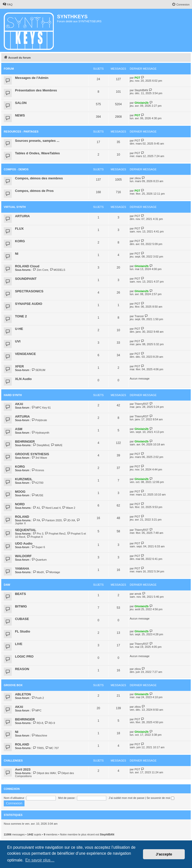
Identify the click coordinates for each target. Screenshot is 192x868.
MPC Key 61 (41, 408)
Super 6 (38, 547)
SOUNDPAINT (26, 279)
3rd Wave (39, 458)
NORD (20, 504)
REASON (22, 669)
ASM (19, 429)
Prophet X (35, 537)
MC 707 (52, 748)
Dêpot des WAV (44, 773)
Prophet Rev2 (55, 534)
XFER (19, 366)
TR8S (38, 748)
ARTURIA (22, 216)
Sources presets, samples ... (37, 141)
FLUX (19, 229)
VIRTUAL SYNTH (15, 207)
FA (37, 520)
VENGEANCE (25, 354)
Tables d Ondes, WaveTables (37, 153)
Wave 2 (69, 508)
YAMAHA (22, 569)
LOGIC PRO (24, 656)
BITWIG (21, 606)
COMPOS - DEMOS (16, 169)
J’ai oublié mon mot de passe (126, 798)
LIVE (19, 644)
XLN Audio (23, 379)
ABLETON (23, 694)
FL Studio (23, 631)
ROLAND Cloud (27, 266)
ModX (38, 572)
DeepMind (41, 445)
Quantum (39, 560)
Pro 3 (38, 534)
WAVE (57, 445)
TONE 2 (21, 316)
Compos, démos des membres (39, 178)
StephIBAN (141, 90)
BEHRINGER (25, 442)
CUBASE (22, 619)
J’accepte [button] (164, 854)
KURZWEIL (24, 479)
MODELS (57, 270)
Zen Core (41, 270)
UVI (18, 341)
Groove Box (13, 685)
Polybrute (39, 420)
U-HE (19, 329)
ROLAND (22, 517)
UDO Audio (24, 543)
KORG (20, 241)
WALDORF (23, 556)
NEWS (20, 115)
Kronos (38, 470)
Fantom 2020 (52, 520)
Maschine (39, 735)
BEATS (20, 594)
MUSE (37, 495)
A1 (37, 508)
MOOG (20, 492)
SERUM (38, 370)
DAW (7, 585)
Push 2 (38, 698)
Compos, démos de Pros (34, 191)
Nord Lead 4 (51, 508)
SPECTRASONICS (29, 291)
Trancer (139, 316)
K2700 (37, 483)
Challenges (13, 761)
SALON (21, 103)
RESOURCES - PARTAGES (21, 132)
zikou (138, 178)
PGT (137, 78)
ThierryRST (141, 404)
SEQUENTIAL (26, 530)
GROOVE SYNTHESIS (32, 454)
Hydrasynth (40, 433)
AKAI (19, 404)
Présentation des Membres (36, 90)
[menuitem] (7, 5)
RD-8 (38, 723)
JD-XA (69, 520)
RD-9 (50, 723)
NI (17, 254)
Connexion (12, 789)
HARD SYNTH (13, 395)
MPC (36, 710)
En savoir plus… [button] (40, 860)
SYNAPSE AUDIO (29, 304)
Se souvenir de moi (160, 798)
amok (138, 594)
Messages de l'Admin (32, 78)
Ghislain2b (141, 103)
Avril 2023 (23, 769)
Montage (53, 572)
